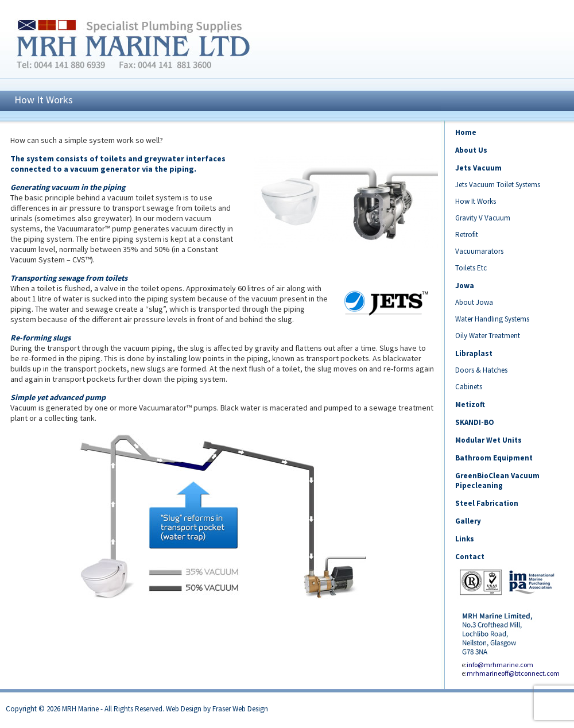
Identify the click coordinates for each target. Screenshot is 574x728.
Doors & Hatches (481, 370)
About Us (471, 150)
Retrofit (467, 235)
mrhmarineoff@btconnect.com (513, 673)
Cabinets (469, 387)
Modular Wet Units (488, 440)
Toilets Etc (471, 268)
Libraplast (474, 353)
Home (466, 132)
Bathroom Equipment (494, 458)
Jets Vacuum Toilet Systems (498, 185)
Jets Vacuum (478, 168)
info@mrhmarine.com (500, 665)
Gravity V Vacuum (483, 218)
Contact (470, 557)
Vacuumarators (479, 251)
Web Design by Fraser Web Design (217, 709)
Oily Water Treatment (488, 336)
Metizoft (470, 404)
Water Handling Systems (492, 319)
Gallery (468, 521)
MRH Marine (80, 709)
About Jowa (474, 302)
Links (465, 539)
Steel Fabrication (487, 503)
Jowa (465, 286)
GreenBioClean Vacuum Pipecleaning (497, 481)
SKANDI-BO (475, 422)
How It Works (476, 201)
